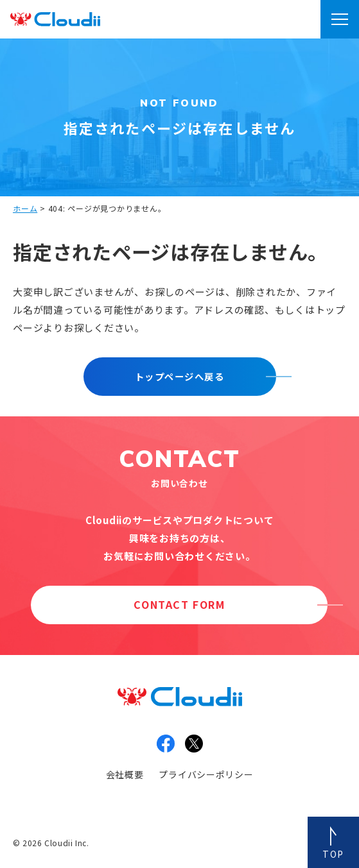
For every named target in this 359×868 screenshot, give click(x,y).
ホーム (25, 208)
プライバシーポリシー (206, 774)
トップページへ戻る (179, 376)
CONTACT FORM (179, 604)
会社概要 (125, 774)
